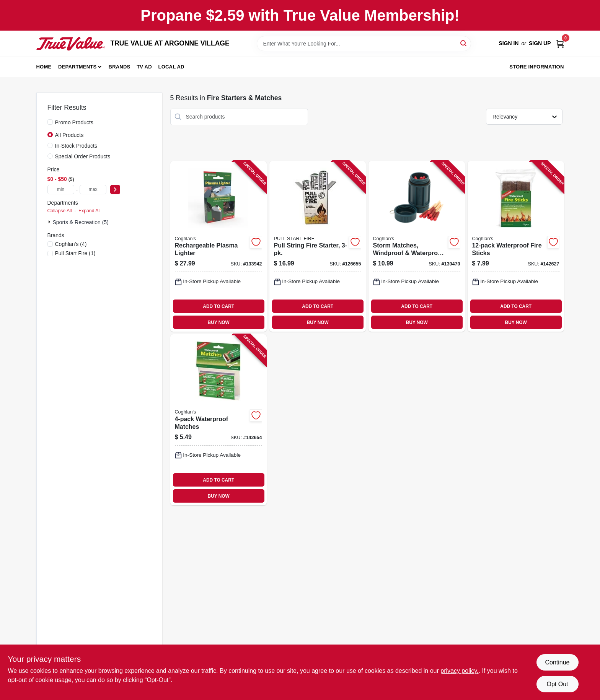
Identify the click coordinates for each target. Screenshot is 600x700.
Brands (120, 67)
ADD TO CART (218, 306)
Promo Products (74, 122)
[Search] (464, 43)
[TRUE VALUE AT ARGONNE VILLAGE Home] (71, 44)
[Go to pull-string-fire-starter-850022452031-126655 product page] (318, 247)
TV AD (144, 67)
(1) (75, 253)
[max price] (93, 190)
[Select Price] (115, 190)
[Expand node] (50, 222)
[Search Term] (364, 44)
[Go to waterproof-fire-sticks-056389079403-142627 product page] (516, 247)
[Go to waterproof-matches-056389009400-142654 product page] (218, 420)
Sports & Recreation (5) (81, 222)
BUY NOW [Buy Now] (219, 322)
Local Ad (171, 67)
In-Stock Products (76, 146)
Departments (77, 67)
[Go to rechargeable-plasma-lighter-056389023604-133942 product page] (218, 247)
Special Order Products (83, 156)
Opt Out (557, 684)
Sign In (509, 43)
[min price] (61, 190)
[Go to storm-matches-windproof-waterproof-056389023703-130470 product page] (417, 247)
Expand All (90, 211)
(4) (71, 244)
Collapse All (60, 211)
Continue (557, 662)
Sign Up (540, 43)
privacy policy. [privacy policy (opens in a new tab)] (459, 671)
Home (44, 67)
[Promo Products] (50, 122)
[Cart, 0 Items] (560, 43)
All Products (69, 135)
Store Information (536, 67)
